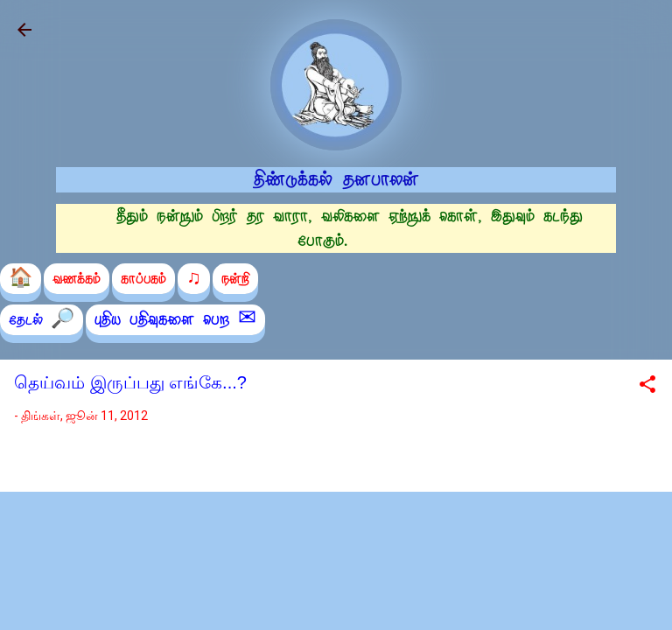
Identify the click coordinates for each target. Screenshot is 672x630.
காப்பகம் (143, 279)
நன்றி (235, 279)
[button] (647, 387)
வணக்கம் (77, 279)
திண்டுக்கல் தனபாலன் (336, 179)
